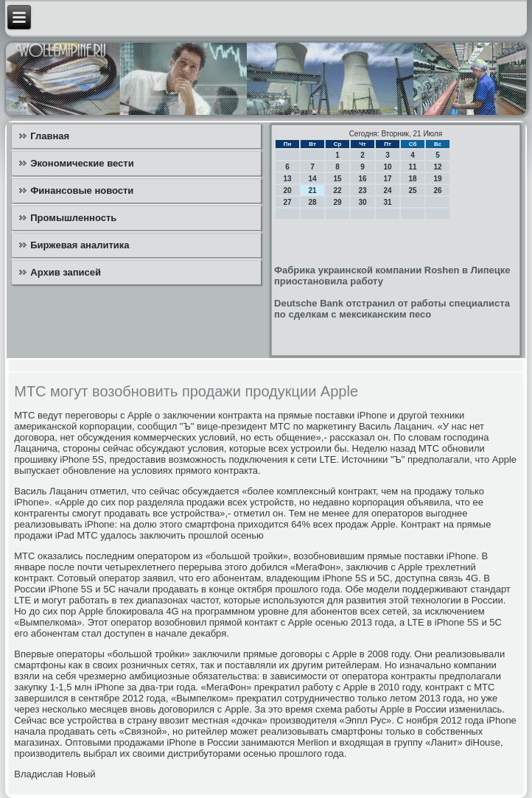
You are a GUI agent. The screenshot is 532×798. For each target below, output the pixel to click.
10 (387, 167)
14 (312, 179)
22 (337, 190)
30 (362, 202)
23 (362, 190)
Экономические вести (82, 163)
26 (437, 190)
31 (387, 202)
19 (437, 179)
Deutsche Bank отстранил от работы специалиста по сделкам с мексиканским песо (392, 309)
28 (312, 202)
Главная (50, 136)
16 (362, 179)
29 (337, 202)
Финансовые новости (82, 190)
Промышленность (73, 218)
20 (287, 190)
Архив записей (66, 272)
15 (337, 179)
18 (412, 179)
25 (412, 190)
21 (312, 190)
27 (287, 202)
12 (437, 167)
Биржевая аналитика (80, 245)
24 (387, 190)
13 (287, 179)
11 (412, 167)
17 (387, 179)
